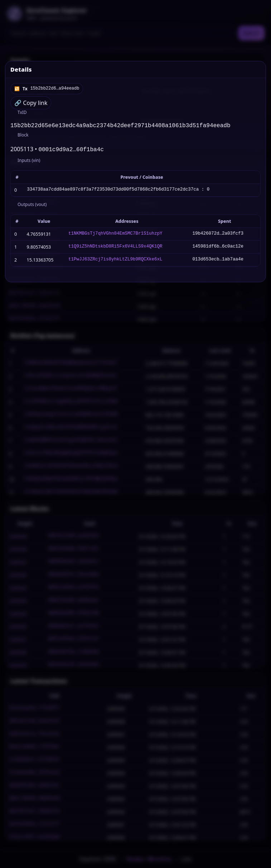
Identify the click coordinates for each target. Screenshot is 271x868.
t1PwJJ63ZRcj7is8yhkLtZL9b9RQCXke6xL (115, 261)
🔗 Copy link (31, 103)
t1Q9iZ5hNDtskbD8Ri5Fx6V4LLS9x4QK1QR (115, 248)
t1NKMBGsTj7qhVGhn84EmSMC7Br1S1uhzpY (115, 236)
